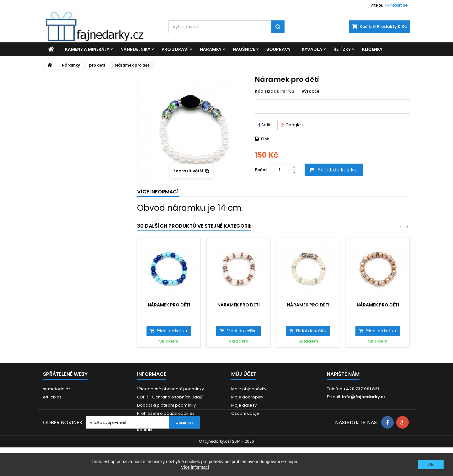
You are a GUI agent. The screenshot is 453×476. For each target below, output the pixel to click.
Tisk (265, 139)
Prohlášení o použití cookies (166, 413)
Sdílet (266, 125)
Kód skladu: (268, 91)
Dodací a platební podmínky (166, 405)
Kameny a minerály (87, 49)
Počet (261, 170)
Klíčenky (372, 49)
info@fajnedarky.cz (364, 397)
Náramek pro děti (169, 305)
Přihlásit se (396, 5)
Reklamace (149, 422)
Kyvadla (312, 49)
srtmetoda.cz (57, 389)
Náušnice (244, 49)
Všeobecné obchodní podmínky (171, 389)
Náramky (211, 49)
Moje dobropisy (247, 397)
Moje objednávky (249, 389)
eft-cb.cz (52, 397)
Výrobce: (311, 91)
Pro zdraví (175, 49)
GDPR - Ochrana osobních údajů (170, 397)
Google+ (292, 125)
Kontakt (145, 430)
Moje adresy (244, 405)
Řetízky (342, 49)
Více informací (195, 467)
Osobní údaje (245, 413)
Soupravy (278, 49)
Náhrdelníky (135, 49)
